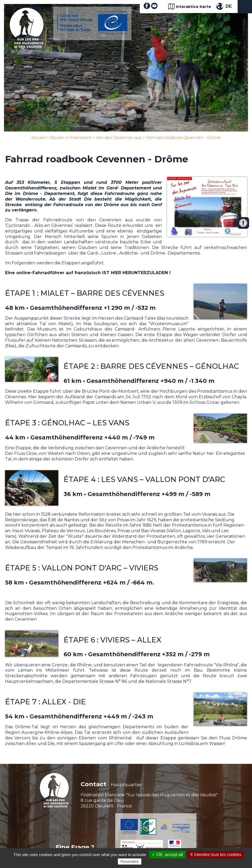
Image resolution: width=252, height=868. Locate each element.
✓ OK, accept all (167, 855)
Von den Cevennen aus (119, 138)
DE (229, 6)
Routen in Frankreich (71, 138)
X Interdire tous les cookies (216, 855)
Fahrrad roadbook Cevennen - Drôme (183, 138)
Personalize (130, 861)
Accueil (38, 138)
